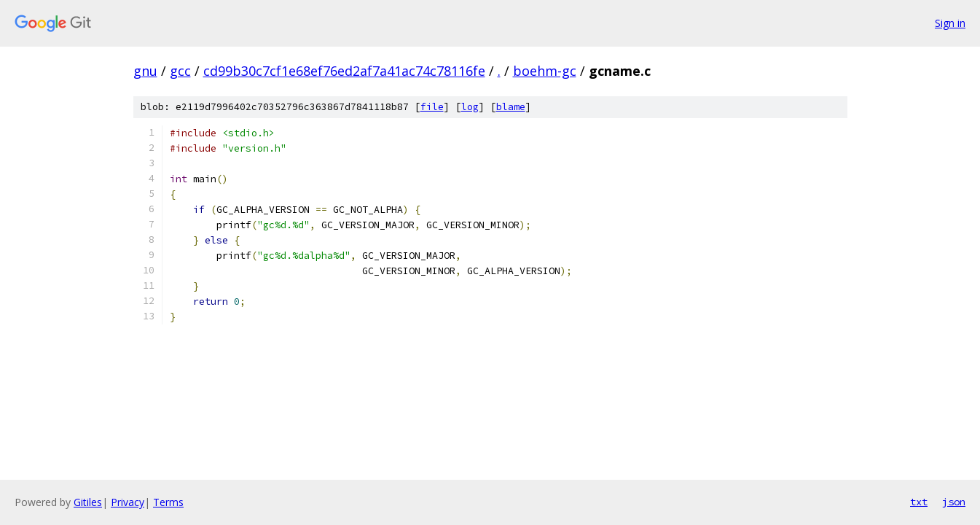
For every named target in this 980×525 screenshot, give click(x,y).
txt (919, 502)
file (432, 107)
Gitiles (88, 502)
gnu (145, 71)
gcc (180, 71)
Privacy (128, 502)
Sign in (950, 23)
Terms (168, 502)
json (954, 502)
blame (511, 107)
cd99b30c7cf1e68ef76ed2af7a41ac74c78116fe (344, 71)
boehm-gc (545, 71)
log (470, 107)
